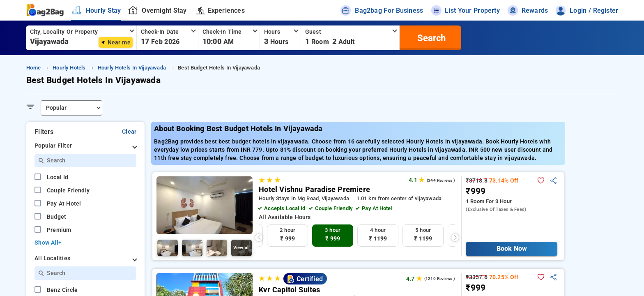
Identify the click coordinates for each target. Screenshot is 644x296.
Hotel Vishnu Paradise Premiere (314, 190)
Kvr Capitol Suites (289, 290)
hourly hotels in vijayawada (132, 68)
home (33, 68)
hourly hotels (69, 68)
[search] (430, 38)
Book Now (512, 249)
